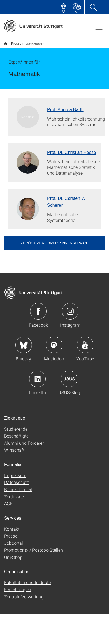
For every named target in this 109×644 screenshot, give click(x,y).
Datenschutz (17, 482)
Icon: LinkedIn (37, 379)
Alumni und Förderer (24, 443)
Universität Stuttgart (6, 44)
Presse (16, 44)
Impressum (15, 475)
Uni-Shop (13, 557)
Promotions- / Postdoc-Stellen (34, 550)
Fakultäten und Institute (27, 582)
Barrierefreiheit (18, 489)
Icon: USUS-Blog (69, 379)
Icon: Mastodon (54, 345)
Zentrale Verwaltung (24, 597)
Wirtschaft (14, 450)
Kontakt (12, 529)
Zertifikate (14, 497)
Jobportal (14, 543)
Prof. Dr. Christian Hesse (72, 152)
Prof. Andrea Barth (65, 110)
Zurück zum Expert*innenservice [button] (55, 243)
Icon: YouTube (85, 345)
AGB (8, 503)
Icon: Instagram (70, 311)
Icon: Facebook (38, 311)
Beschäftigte (16, 436)
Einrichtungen (18, 589)
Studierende (16, 429)
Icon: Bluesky (24, 345)
